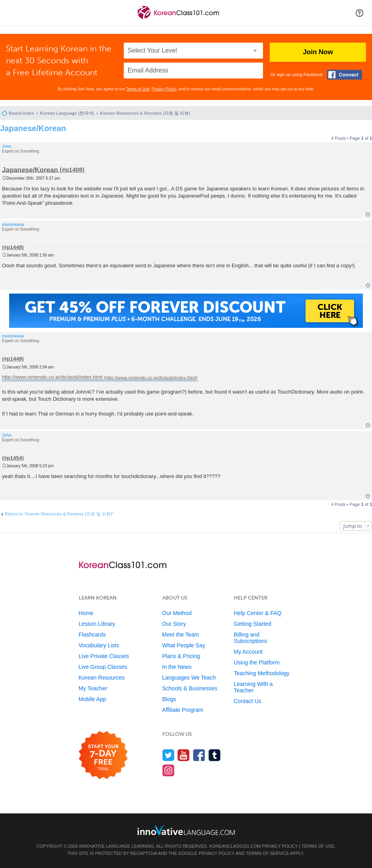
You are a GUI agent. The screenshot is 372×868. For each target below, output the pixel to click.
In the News (177, 667)
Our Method (177, 613)
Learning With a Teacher (253, 687)
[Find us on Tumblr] (215, 755)
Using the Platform (257, 662)
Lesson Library (97, 624)
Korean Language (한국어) (67, 113)
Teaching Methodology (262, 673)
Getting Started (253, 624)
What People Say (184, 645)
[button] (359, 13)
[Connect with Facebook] (345, 75)
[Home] (179, 19)
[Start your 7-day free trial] (103, 755)
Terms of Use (138, 89)
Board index (21, 113)
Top (368, 215)
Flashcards (92, 635)
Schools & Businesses (190, 688)
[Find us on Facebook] (199, 755)
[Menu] (13, 13)
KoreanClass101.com (235, 846)
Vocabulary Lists (99, 645)
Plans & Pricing (181, 656)
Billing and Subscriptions (251, 638)
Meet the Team (181, 635)
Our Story (174, 624)
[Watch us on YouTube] (184, 755)
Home (86, 613)
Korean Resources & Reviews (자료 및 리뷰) (145, 113)
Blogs (169, 699)
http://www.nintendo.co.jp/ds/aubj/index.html (52, 377)
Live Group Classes (103, 667)
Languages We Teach (189, 678)
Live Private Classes (104, 656)
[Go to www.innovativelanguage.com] (186, 830)
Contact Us (248, 701)
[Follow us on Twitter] (168, 755)
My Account (248, 652)
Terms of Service (267, 853)
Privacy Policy (164, 89)
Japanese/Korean (33, 128)
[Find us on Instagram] (168, 770)
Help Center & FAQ (258, 613)
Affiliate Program (183, 710)
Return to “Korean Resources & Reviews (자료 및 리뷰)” (59, 514)
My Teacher (93, 688)
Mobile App (93, 699)
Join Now (318, 52)
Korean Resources (102, 678)
